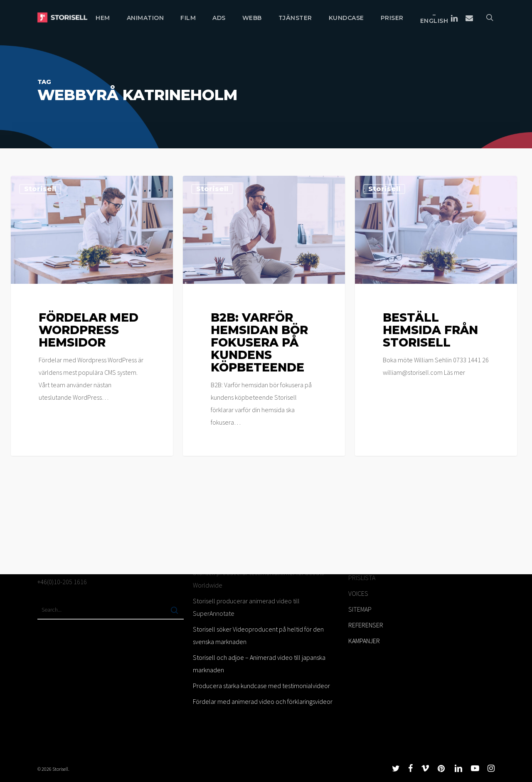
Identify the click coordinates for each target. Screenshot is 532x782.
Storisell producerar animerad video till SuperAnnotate (246, 607)
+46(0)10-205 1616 (62, 582)
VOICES (358, 593)
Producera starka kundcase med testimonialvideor (261, 686)
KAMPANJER (364, 641)
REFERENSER (366, 625)
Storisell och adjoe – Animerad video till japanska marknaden (259, 664)
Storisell (40, 189)
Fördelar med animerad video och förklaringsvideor (263, 701)
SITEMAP (360, 609)
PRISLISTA (362, 578)
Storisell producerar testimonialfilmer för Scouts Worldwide (258, 579)
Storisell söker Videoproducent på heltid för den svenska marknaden (258, 635)
